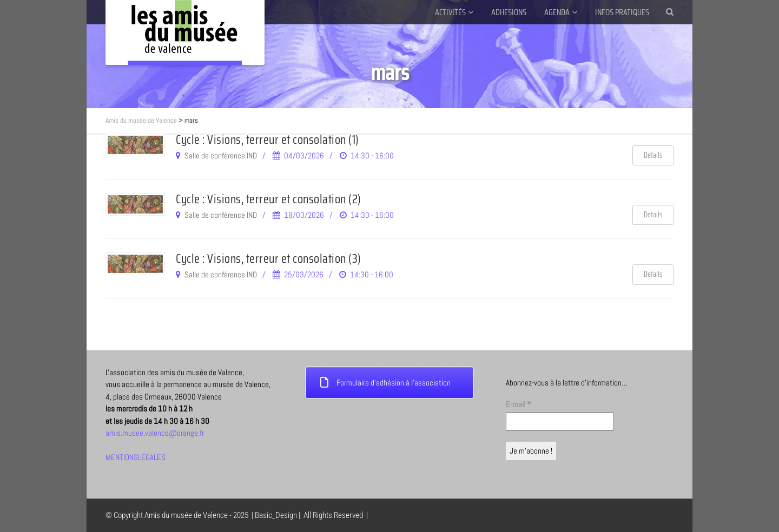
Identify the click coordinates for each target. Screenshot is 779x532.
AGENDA (557, 12)
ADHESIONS (509, 12)
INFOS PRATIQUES (622, 12)
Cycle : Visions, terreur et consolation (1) (268, 139)
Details (653, 155)
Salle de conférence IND (221, 155)
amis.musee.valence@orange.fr (155, 433)
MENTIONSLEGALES (136, 457)
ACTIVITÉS (450, 12)
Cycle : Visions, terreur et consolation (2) (269, 199)
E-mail (518, 404)
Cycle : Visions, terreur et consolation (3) (269, 258)
